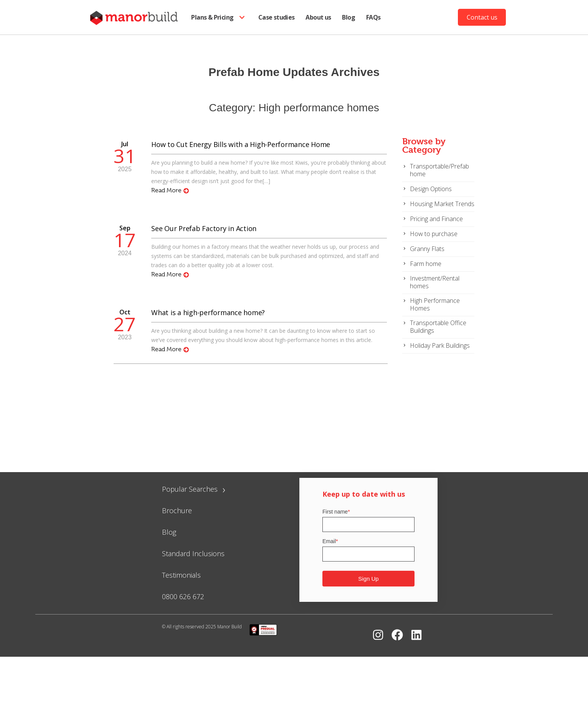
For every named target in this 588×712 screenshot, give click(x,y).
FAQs (373, 17)
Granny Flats (427, 249)
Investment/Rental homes (435, 282)
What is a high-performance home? (208, 312)
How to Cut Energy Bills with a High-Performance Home (241, 144)
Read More (170, 190)
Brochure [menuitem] (177, 510)
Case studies (277, 17)
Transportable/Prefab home (439, 170)
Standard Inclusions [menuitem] (193, 553)
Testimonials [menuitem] (181, 575)
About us (318, 17)
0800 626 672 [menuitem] (183, 596)
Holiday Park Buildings (440, 345)
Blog (349, 17)
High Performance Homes (435, 304)
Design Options (431, 189)
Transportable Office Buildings (438, 327)
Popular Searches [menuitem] (194, 489)
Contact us (482, 17)
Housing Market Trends (442, 204)
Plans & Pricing (219, 17)
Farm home (426, 264)
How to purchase (434, 234)
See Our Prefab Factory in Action (204, 228)
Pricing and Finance (436, 219)
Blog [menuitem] (169, 532)
